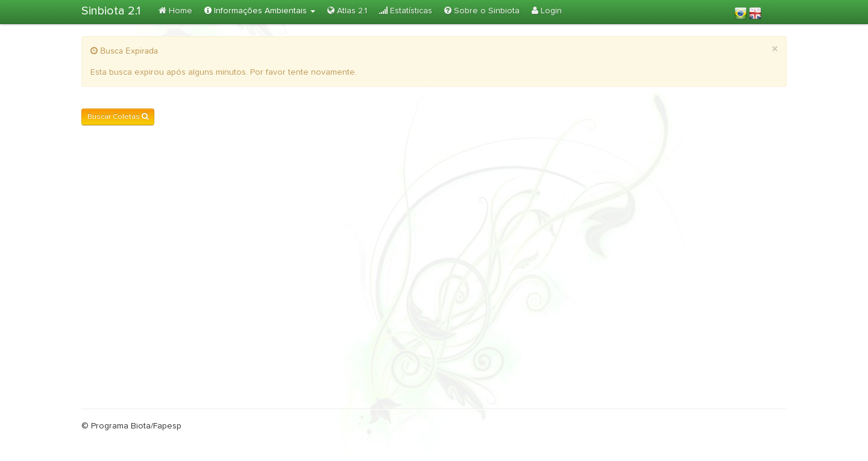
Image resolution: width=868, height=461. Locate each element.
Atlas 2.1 (347, 11)
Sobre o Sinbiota (482, 11)
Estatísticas (406, 11)
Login (547, 11)
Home (175, 11)
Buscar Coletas (118, 117)
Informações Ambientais (260, 11)
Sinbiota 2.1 (111, 11)
